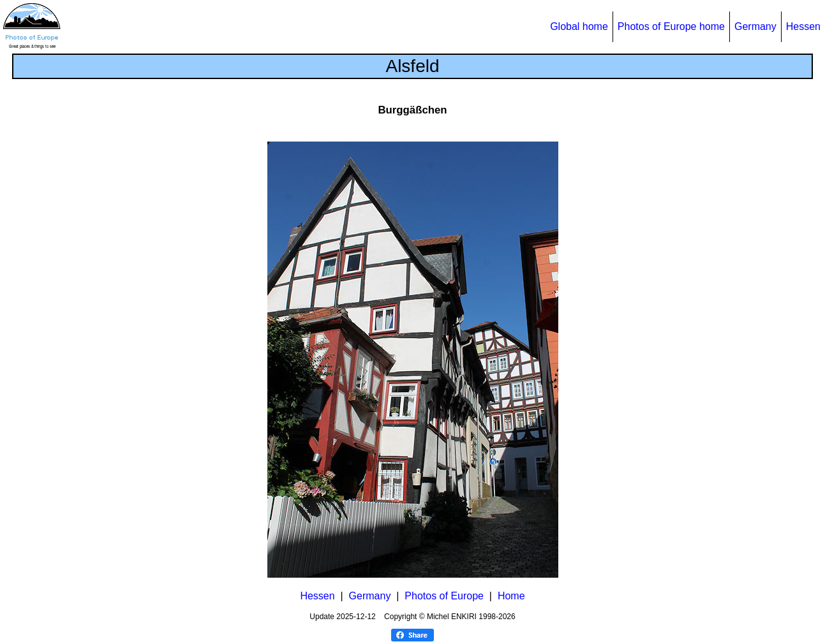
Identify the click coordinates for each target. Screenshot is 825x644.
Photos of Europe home (671, 26)
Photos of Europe (444, 596)
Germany (755, 26)
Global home (579, 26)
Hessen (803, 26)
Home (511, 596)
